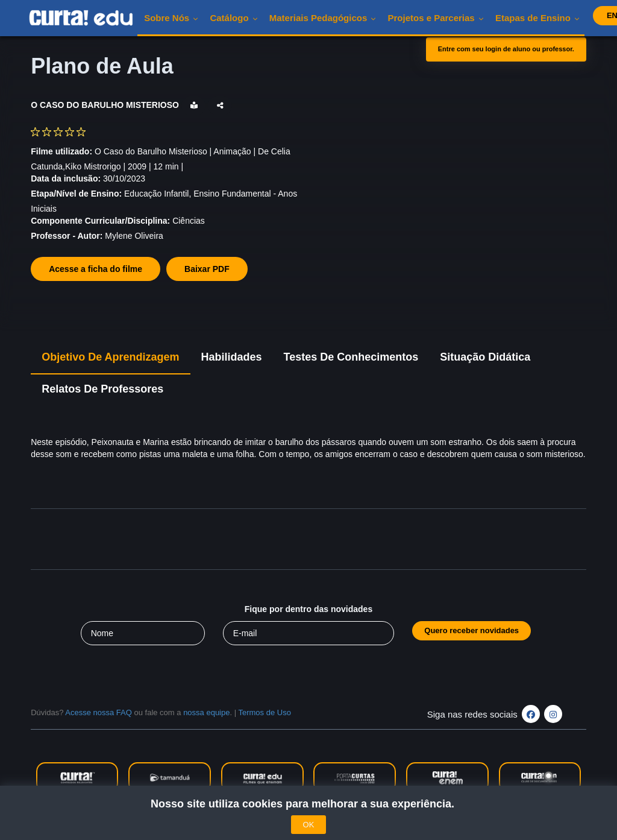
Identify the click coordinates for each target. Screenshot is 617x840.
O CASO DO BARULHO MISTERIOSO (106, 105)
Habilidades (232, 357)
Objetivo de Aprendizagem (110, 357)
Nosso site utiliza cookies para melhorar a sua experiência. (308, 804)
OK (309, 825)
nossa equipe (206, 712)
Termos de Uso (264, 712)
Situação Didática (485, 357)
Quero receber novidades (471, 630)
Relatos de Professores (102, 389)
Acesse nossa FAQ (99, 712)
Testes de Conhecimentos (351, 357)
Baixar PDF (207, 269)
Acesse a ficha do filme (96, 269)
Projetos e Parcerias (435, 18)
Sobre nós (171, 18)
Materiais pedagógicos (323, 18)
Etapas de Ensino (537, 18)
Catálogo (233, 18)
